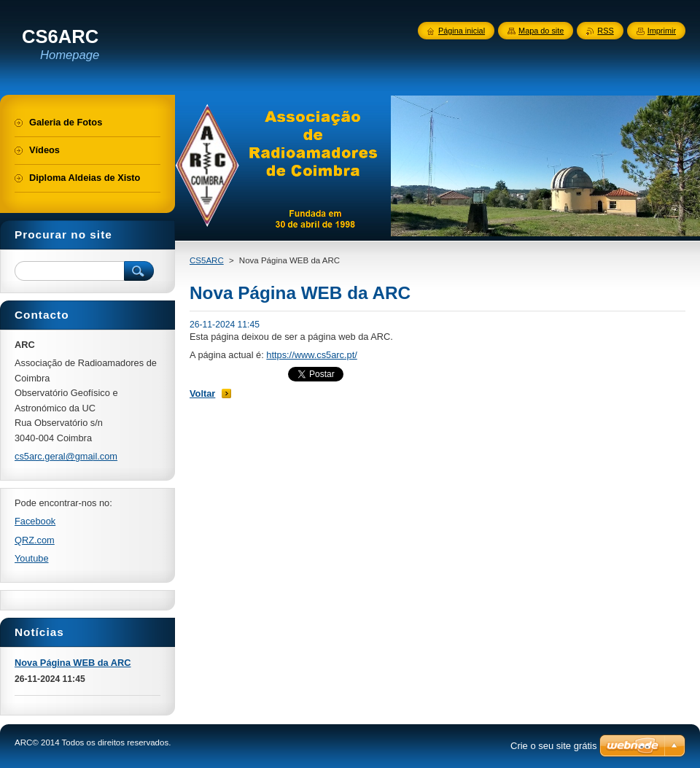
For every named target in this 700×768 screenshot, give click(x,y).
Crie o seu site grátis (554, 746)
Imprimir (662, 31)
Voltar (202, 393)
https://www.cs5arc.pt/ (311, 355)
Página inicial (462, 31)
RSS (605, 31)
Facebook (35, 521)
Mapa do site (541, 31)
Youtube (32, 558)
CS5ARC (207, 260)
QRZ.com (35, 540)
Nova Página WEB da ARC (73, 663)
